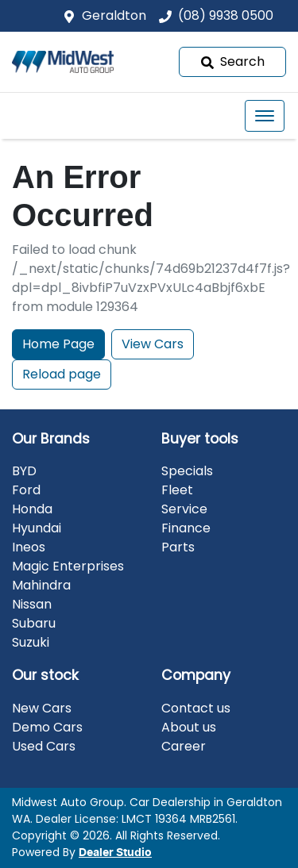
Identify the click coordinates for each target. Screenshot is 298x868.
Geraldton (114, 15)
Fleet (177, 490)
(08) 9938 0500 (226, 15)
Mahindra (41, 585)
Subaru (34, 623)
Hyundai (37, 528)
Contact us (196, 708)
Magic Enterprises (68, 566)
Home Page (58, 344)
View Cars (153, 344)
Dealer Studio (115, 853)
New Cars (42, 708)
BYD (24, 471)
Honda (32, 509)
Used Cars (44, 746)
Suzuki (31, 642)
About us (189, 727)
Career (184, 746)
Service (184, 509)
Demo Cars (47, 727)
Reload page (62, 374)
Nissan (32, 604)
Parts (178, 547)
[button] (265, 116)
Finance (186, 528)
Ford (26, 490)
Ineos (29, 547)
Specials (187, 471)
